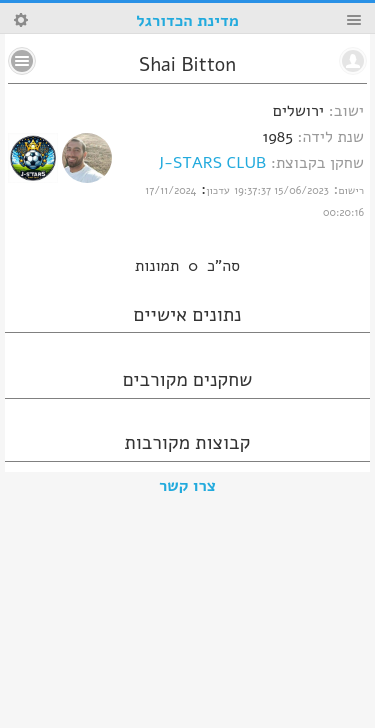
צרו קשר (187, 486)
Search (21, 20)
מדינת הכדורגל (187, 21)
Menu (354, 20)
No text (22, 61)
